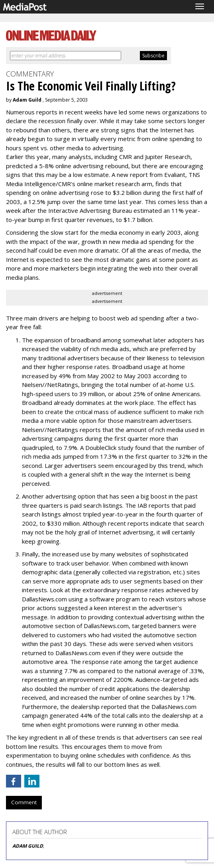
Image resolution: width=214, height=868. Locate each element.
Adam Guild (27, 100)
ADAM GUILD (28, 846)
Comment (24, 802)
